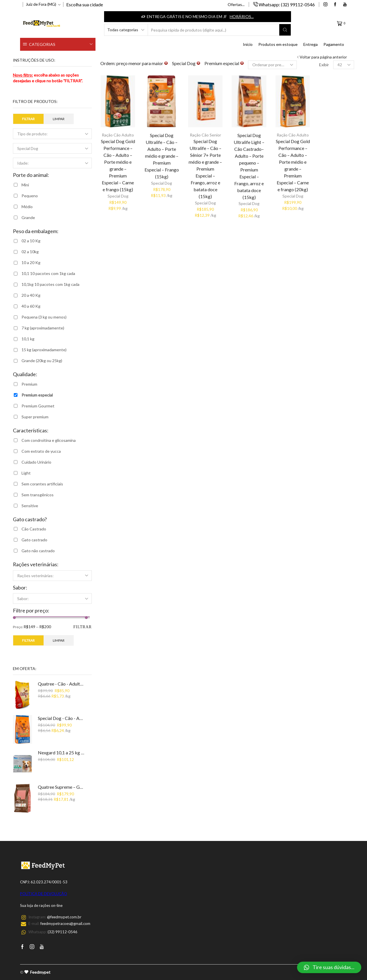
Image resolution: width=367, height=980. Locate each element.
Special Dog (118, 196)
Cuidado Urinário (36, 462)
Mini (25, 185)
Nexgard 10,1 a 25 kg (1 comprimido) (61, 752)
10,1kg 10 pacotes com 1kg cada (50, 284)
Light (26, 473)
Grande (28, 217)
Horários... (242, 16)
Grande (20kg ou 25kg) (42, 361)
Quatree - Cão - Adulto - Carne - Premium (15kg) (61, 684)
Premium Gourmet (38, 406)
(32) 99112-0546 (63, 932)
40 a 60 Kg (31, 306)
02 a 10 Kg (31, 241)
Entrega (311, 44)
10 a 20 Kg (31, 262)
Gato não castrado (38, 551)
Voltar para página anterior (323, 57)
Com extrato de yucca (41, 451)
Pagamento (334, 44)
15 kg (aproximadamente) (44, 350)
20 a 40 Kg (31, 295)
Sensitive (30, 506)
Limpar (59, 119)
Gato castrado (34, 540)
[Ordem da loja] (272, 65)
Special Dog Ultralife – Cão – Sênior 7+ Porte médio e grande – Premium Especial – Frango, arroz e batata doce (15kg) (205, 169)
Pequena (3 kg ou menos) (44, 317)
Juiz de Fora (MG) (41, 4)
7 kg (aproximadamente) (43, 328)
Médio (27, 207)
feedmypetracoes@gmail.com (65, 924)
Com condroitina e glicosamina (49, 440)
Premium (29, 384)
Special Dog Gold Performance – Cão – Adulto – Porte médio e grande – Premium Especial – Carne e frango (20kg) (293, 165)
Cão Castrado (34, 529)
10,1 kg (28, 339)
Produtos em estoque (278, 44)
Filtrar (28, 119)
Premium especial (37, 395)
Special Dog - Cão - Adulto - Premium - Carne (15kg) (61, 718)
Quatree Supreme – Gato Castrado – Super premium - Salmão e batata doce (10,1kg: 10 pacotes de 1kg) (61, 787)
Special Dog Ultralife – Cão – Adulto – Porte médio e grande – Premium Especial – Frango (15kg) (162, 156)
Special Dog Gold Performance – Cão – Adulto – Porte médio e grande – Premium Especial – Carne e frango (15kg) (118, 165)
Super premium (35, 417)
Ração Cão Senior (205, 135)
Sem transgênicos (38, 495)
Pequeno (30, 196)
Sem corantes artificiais (42, 484)
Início (248, 44)
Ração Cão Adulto (118, 135)
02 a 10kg (30, 252)
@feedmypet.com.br (64, 917)
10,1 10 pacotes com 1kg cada (48, 273)
